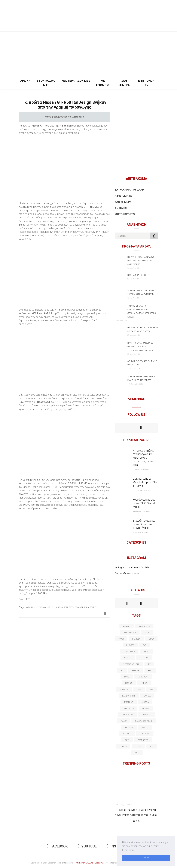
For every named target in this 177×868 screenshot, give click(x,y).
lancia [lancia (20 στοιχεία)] (147, 696)
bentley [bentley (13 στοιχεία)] (136, 639)
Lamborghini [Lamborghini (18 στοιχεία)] (129, 696)
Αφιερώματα (123, 196)
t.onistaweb (133, 573)
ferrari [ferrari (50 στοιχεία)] (136, 670)
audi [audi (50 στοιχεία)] (121, 639)
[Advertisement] (89, 54)
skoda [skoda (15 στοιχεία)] (145, 727)
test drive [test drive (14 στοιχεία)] (143, 740)
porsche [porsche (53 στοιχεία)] (147, 715)
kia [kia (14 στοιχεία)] (152, 689)
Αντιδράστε (123, 208)
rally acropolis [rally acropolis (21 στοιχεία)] (143, 721)
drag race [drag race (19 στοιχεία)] (129, 651)
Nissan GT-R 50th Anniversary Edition (77, 607)
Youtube (87, 846)
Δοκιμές (84, 81)
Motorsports (125, 214)
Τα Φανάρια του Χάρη (129, 190)
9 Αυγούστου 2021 (141, 533)
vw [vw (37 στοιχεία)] (152, 746)
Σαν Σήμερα (124, 83)
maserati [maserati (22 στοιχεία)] (129, 702)
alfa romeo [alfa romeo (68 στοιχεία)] (130, 633)
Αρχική (25, 81)
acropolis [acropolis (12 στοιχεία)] (144, 626)
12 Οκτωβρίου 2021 (142, 470)
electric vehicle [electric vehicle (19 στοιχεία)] (131, 664)
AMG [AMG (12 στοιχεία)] (147, 633)
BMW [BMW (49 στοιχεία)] (151, 639)
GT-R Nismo (32, 607)
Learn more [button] (128, 850)
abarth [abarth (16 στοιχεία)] (127, 626)
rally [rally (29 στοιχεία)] (124, 721)
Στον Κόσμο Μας (46, 83)
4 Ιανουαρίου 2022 (141, 512)
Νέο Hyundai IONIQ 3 (137, 275)
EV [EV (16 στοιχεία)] (149, 664)
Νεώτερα (68, 81)
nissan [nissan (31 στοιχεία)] (146, 708)
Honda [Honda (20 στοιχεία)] (129, 683)
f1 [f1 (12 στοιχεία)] (122, 670)
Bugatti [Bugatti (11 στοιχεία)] (130, 645)
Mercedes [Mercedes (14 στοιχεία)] (129, 708)
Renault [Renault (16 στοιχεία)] (129, 727)
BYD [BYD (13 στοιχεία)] (145, 645)
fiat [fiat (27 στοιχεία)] (150, 670)
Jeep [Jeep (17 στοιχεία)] (139, 689)
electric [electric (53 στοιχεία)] (144, 658)
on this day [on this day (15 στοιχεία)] (128, 715)
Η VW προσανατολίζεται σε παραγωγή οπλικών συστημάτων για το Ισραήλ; (140, 347)
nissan (51, 607)
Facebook (57, 846)
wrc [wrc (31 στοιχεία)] (137, 753)
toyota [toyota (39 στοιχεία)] (123, 746)
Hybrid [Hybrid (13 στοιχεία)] (144, 683)
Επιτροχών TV (146, 83)
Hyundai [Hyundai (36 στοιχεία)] (124, 689)
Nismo (42, 607)
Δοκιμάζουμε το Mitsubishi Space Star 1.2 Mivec (145, 482)
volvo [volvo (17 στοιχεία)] (138, 746)
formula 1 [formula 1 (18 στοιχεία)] (143, 677)
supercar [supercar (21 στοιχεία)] (145, 734)
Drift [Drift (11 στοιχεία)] (146, 651)
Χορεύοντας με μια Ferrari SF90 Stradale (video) (144, 503)
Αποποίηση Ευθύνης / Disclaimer (90, 863)
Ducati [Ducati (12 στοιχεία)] (128, 658)
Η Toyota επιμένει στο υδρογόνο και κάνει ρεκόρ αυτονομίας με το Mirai (143, 458)
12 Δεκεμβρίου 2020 (142, 491)
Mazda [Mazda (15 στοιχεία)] (145, 702)
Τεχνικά (128, 805)
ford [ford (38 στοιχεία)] (127, 677)
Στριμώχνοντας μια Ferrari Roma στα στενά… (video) (144, 524)
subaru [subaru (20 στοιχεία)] (127, 734)
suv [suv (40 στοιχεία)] (127, 740)
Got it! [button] (146, 858)
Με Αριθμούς (103, 83)
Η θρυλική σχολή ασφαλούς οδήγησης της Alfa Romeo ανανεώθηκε (141, 261)
